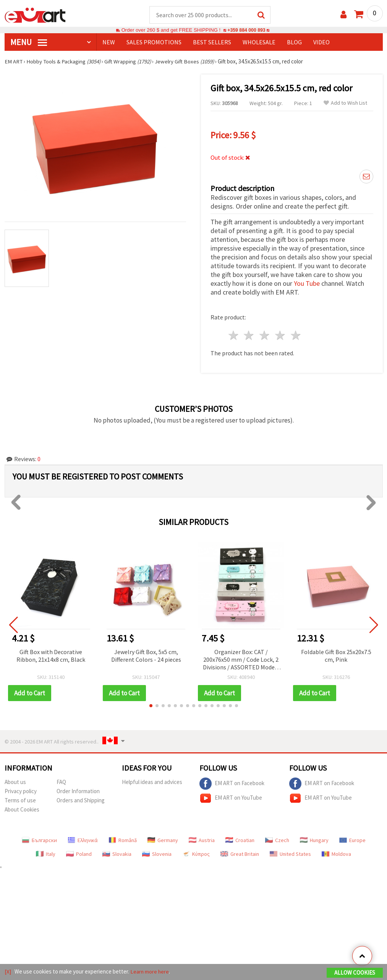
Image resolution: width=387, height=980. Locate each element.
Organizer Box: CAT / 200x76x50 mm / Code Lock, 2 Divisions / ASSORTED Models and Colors (241, 660)
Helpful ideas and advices (152, 782)
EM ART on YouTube (231, 799)
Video (321, 42)
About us (15, 782)
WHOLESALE (259, 42)
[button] (151, 706)
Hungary (314, 841)
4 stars (281, 336)
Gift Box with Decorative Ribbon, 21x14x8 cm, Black (51, 656)
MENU (29, 42)
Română (123, 841)
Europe (352, 841)
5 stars (296, 336)
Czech (277, 841)
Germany (163, 841)
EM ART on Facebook (232, 784)
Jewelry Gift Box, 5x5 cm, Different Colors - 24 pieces (146, 656)
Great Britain (240, 854)
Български (39, 841)
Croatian (240, 841)
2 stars (249, 336)
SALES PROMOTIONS (154, 42)
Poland (79, 854)
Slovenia (157, 854)
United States (290, 854)
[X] (8, 972)
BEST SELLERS (212, 42)
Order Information (78, 791)
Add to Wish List (345, 103)
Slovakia (117, 854)
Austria (202, 841)
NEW (109, 42)
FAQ (61, 782)
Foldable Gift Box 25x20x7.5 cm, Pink (336, 656)
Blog (294, 42)
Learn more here (150, 972)
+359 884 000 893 (246, 30)
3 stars (265, 336)
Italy (46, 854)
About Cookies (22, 810)
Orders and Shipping (81, 801)
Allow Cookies (355, 973)
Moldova (336, 854)
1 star (234, 336)
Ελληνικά (83, 841)
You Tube (307, 284)
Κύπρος (196, 854)
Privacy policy (21, 791)
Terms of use (20, 801)
